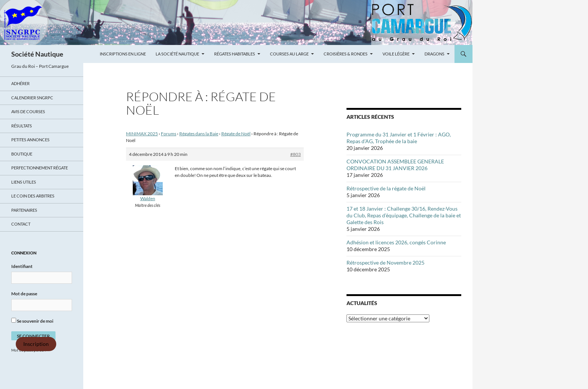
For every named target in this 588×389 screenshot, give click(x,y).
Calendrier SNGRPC (32, 98)
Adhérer (20, 83)
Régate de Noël (236, 134)
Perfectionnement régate (40, 168)
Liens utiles (24, 182)
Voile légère (396, 54)
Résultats (22, 126)
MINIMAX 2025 (142, 134)
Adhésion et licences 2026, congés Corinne (396, 242)
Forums (169, 134)
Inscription (36, 344)
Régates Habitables (235, 54)
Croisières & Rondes (346, 54)
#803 (295, 154)
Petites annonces (30, 140)
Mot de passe (24, 294)
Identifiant (22, 266)
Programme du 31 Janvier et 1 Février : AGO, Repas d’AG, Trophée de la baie (399, 138)
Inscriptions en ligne (123, 54)
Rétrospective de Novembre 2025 (385, 263)
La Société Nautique (177, 54)
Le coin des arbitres (33, 196)
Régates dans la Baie (199, 134)
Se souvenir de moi (32, 321)
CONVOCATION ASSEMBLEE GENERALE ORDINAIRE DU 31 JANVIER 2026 (395, 165)
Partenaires (24, 210)
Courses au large (289, 54)
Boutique (22, 154)
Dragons (434, 54)
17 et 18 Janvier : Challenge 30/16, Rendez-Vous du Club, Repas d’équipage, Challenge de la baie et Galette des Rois (404, 215)
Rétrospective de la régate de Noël (386, 188)
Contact (21, 224)
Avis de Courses (28, 111)
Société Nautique (37, 54)
